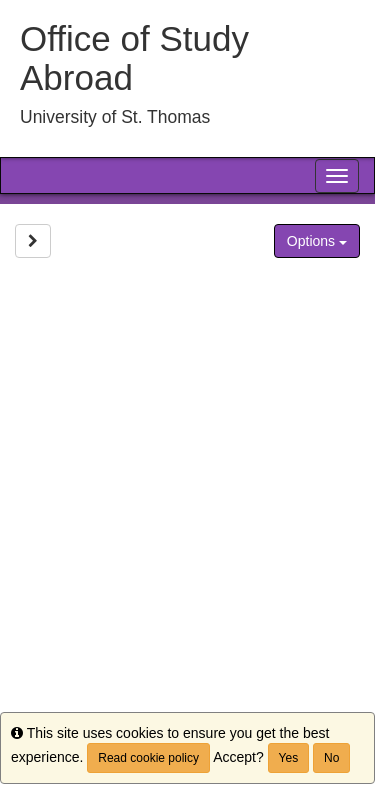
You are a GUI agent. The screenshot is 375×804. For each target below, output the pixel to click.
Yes (289, 758)
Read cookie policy (148, 758)
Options (317, 241)
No (331, 758)
